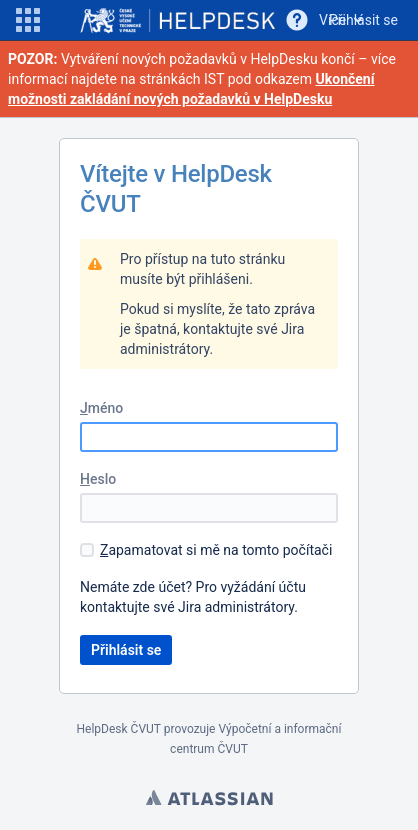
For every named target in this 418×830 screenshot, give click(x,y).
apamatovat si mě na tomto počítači (216, 550)
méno (101, 408)
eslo (98, 479)
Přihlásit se (363, 20)
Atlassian (209, 800)
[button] (28, 20)
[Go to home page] (177, 20)
